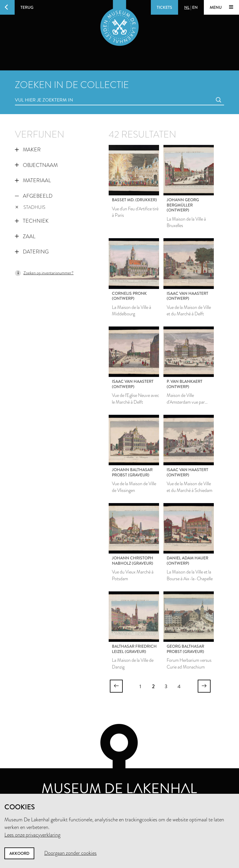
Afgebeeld (34, 196)
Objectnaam (36, 165)
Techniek (32, 221)
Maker (28, 150)
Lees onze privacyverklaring (32, 835)
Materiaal (33, 180)
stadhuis (30, 207)
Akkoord (19, 853)
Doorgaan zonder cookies (70, 853)
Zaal (25, 236)
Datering (32, 252)
